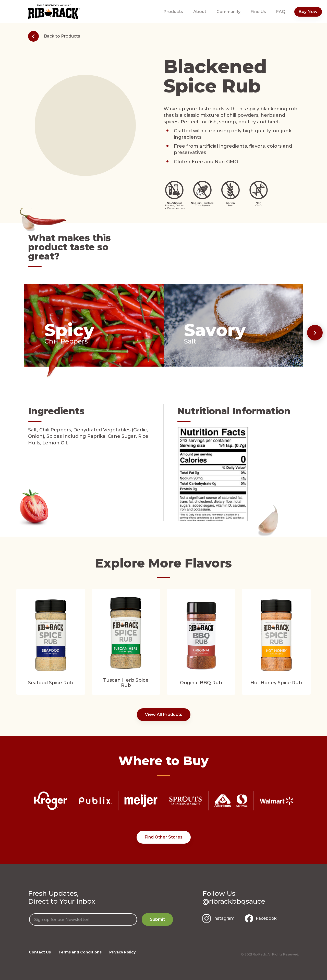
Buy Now (308, 12)
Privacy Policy (122, 952)
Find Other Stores (164, 837)
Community (228, 12)
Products (173, 12)
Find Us (258, 12)
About (200, 12)
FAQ (281, 12)
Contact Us (40, 952)
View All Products (164, 715)
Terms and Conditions (80, 952)
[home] (54, 12)
